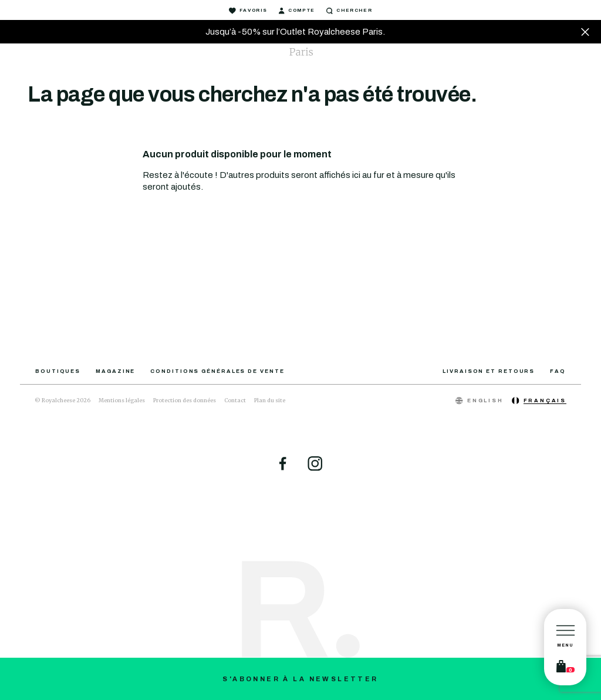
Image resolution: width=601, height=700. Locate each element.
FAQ (558, 371)
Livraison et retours (489, 371)
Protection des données (185, 400)
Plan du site (270, 400)
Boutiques (58, 371)
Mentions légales (122, 400)
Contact (235, 400)
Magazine (115, 371)
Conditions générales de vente (217, 371)
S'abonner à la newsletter (300, 679)
